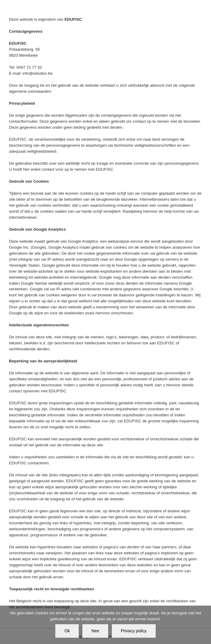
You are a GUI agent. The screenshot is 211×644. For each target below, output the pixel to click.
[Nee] (203, 625)
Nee (95, 631)
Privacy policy (134, 631)
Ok (67, 631)
